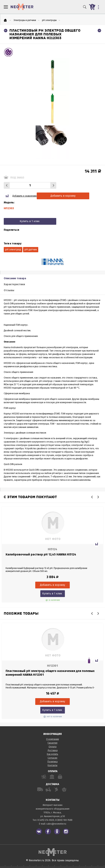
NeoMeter (22, 7)
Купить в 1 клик (30, 221)
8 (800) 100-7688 (64, 820)
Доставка (53, 750)
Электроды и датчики (25, 20)
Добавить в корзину (63, 196)
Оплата (52, 747)
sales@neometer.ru (56, 824)
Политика (52, 762)
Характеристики (14, 284)
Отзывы (9, 290)
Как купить (52, 754)
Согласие (52, 758)
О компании (52, 739)
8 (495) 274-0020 (46, 820)
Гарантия (52, 743)
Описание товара (15, 278)
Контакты (52, 765)
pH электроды (49, 20)
